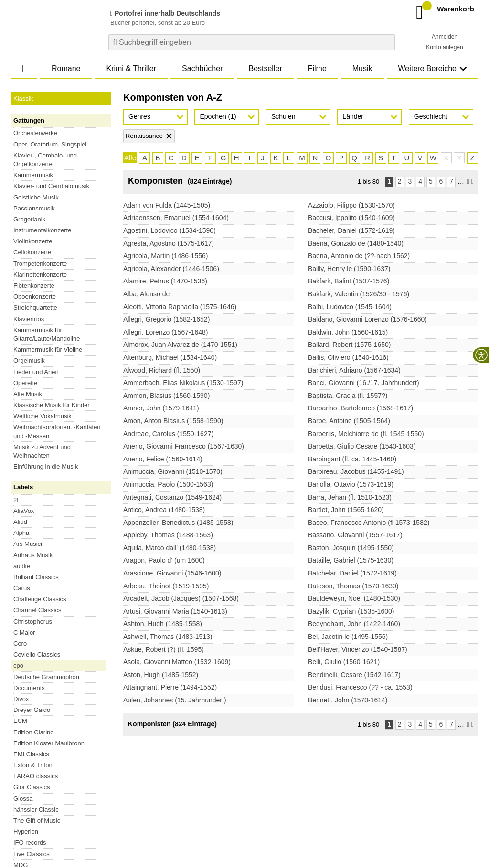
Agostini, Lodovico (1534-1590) (170, 230)
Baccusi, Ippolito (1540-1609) (351, 218)
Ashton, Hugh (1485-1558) (163, 624)
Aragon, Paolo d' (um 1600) (164, 560)
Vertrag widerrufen (55, 776)
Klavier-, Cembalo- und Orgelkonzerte (45, 160)
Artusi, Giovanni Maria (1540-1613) (175, 611)
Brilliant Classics (36, 328)
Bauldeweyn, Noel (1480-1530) (354, 598)
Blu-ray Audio (32, 481)
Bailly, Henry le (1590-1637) (349, 269)
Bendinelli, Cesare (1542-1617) (354, 675)
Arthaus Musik (33, 306)
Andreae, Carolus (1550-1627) (168, 434)
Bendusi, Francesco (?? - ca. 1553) (360, 687)
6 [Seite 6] (441, 181)
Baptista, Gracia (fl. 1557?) (348, 396)
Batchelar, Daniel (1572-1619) (352, 573)
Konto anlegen (444, 47)
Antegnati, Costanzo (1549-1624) (172, 497)
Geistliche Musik (36, 197)
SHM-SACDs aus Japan (47, 514)
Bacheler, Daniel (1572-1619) (351, 230)
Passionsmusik (34, 208)
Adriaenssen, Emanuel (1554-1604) (176, 218)
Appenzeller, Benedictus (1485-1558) (178, 523)
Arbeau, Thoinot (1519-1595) (166, 586)
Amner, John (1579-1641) (161, 408)
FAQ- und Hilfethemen (427, 776)
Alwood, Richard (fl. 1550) (162, 370)
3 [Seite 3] (410, 181)
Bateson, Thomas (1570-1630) (353, 586)
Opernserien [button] (61, 368)
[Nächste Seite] (468, 182)
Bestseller (265, 68)
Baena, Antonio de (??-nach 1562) (359, 256)
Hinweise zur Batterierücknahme (320, 805)
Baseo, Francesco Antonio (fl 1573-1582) (369, 523)
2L (17, 251)
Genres (139, 116)
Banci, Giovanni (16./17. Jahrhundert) (364, 383)
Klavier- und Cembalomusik (51, 186)
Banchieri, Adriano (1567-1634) (354, 370)
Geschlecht (431, 116)
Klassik (23, 99)
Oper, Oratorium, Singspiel (50, 144)
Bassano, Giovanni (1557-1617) (355, 535)
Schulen (283, 116)
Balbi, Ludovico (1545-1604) (350, 307)
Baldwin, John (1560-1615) (348, 332)
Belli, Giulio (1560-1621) (344, 662)
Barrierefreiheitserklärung (173, 805)
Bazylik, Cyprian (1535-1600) (351, 611)
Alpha (21, 284)
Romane (66, 68)
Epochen (218, 116)
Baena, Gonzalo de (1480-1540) (356, 243)
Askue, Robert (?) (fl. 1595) (164, 649)
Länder (353, 116)
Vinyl (20, 459)
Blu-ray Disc (30, 437)
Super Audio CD (36, 448)
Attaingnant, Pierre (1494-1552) (170, 687)
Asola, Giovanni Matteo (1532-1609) (177, 662)
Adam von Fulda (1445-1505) (167, 205)
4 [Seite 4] (420, 181)
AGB (17, 805)
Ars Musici (28, 295)
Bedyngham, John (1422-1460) (354, 624)
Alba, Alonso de (146, 294)
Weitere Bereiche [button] (433, 68)
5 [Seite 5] (431, 181)
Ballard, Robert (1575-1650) (350, 345)
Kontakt (260, 805)
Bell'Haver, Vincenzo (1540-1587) (358, 649)
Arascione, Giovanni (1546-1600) (172, 573)
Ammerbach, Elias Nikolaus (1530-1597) (183, 383)
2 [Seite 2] (400, 181)
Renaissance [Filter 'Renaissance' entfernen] (144, 136)
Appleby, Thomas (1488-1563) (168, 535)
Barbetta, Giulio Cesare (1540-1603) (362, 446)
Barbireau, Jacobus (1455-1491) (356, 471)
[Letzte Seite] (473, 182)
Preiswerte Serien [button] (61, 391)
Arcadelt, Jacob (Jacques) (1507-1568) (181, 598)
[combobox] (252, 42)
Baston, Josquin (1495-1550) (351, 548)
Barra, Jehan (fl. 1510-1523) (350, 497)
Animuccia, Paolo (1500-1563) (168, 484)
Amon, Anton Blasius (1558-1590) (173, 421)
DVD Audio (29, 470)
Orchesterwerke (35, 133)
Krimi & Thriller (131, 68)
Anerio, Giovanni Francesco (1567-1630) (184, 446)
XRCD (22, 492)
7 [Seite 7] (451, 181)
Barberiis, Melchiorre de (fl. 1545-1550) (366, 434)
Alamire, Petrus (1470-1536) (165, 281)
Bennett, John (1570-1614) (348, 700)
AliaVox (24, 262)
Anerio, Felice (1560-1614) (163, 459)
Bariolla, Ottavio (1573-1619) (351, 484)
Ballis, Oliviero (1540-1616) (348, 357)
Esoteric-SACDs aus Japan (51, 503)
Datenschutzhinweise (104, 805)
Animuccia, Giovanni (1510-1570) (173, 471)
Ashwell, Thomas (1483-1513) (168, 637)
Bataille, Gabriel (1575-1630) (351, 560)
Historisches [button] (61, 380)
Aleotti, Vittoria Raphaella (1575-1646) (180, 307)
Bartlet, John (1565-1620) (346, 510)
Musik (362, 68)
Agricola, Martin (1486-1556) (165, 256)
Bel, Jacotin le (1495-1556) (348, 637)
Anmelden (445, 37)
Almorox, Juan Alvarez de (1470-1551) (180, 345)
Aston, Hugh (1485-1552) (161, 675)
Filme (317, 68)
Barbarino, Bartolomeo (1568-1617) (361, 408)
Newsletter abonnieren (316, 776)
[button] (155, 117)
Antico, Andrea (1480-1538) (164, 510)
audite (22, 317)
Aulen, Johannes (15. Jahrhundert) (175, 700)
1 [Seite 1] (389, 181)
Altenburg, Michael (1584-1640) (170, 357)
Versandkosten (49, 805)
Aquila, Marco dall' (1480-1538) (170, 548)
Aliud (20, 273)
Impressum (229, 805)
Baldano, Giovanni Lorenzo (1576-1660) (367, 319)
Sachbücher (202, 68)
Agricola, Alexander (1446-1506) (171, 269)
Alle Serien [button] (61, 403)
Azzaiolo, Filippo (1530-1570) (351, 205)
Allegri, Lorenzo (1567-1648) (165, 332)
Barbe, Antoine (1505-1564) (349, 421)
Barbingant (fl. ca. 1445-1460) (352, 459)
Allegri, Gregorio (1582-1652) (166, 319)
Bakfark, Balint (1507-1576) (349, 281)
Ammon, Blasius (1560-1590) (166, 396)
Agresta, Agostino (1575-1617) (169, 243)
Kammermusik (33, 175)
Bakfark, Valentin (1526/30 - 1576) (359, 294)
